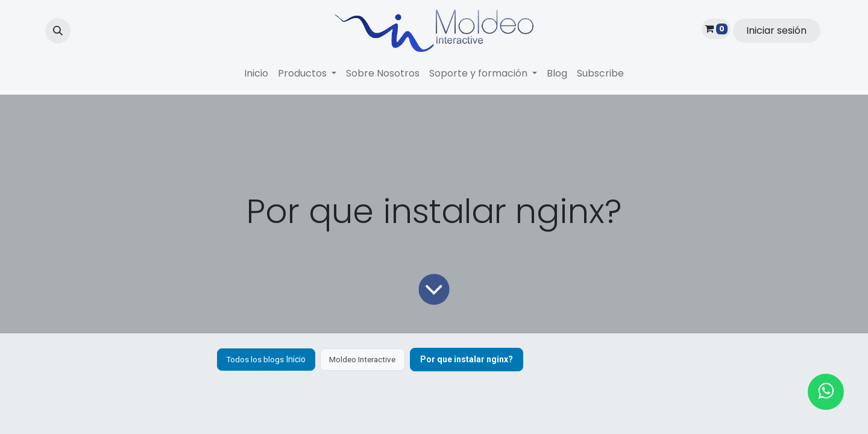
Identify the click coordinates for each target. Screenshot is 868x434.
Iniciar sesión (776, 30)
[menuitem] (256, 74)
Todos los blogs (256, 359)
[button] (58, 31)
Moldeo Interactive (368, 359)
